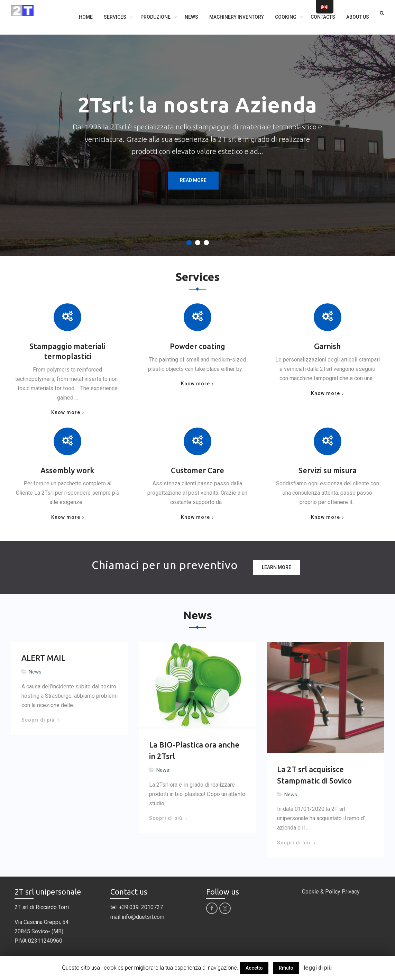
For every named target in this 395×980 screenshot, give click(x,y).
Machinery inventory (237, 17)
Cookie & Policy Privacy (331, 892)
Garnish (327, 346)
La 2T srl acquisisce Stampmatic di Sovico (314, 775)
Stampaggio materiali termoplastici (67, 351)
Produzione (155, 17)
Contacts (323, 17)
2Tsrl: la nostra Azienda (197, 105)
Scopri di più (40, 720)
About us (358, 17)
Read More (193, 180)
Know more (66, 412)
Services (115, 17)
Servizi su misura (328, 470)
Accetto (254, 968)
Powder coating (197, 346)
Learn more (277, 567)
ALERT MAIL (43, 658)
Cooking (286, 17)
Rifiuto (286, 968)
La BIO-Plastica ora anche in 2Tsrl (194, 750)
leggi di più (318, 968)
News (191, 17)
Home (86, 17)
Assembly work (67, 470)
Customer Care (197, 470)
